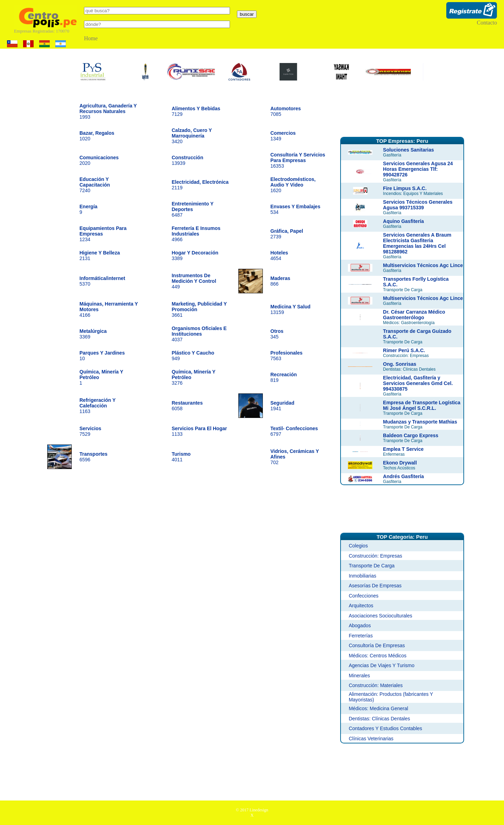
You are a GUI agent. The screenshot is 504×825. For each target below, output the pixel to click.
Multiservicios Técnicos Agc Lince (423, 265)
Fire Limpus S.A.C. (405, 188)
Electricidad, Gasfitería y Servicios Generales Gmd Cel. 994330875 (418, 383)
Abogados (360, 625)
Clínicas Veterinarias (371, 739)
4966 (196, 234)
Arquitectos (361, 606)
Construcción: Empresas (375, 556)
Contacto (487, 23)
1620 (293, 185)
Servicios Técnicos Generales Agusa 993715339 (418, 205)
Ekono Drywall (400, 463)
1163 (97, 406)
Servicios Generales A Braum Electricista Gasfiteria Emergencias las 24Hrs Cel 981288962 (417, 243)
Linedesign (259, 810)
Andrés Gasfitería (403, 476)
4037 (199, 334)
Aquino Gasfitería (403, 221)
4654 (279, 256)
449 (194, 281)
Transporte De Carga (372, 566)
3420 (192, 136)
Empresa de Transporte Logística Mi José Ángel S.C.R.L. (422, 405)
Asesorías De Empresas (375, 586)
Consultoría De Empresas (377, 645)
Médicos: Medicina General (378, 708)
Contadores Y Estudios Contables (385, 728)
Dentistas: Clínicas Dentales (379, 719)
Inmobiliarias (362, 576)
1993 (108, 111)
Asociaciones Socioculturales (380, 616)
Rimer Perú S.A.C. (404, 350)
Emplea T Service (403, 449)
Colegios (358, 546)
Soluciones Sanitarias (408, 150)
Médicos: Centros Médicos (377, 656)
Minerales (359, 676)
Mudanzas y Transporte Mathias (420, 422)
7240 (95, 185)
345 (277, 334)
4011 (181, 457)
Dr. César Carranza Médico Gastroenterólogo (414, 315)
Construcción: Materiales (376, 685)
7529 (90, 431)
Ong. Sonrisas (400, 364)
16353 (298, 160)
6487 (192, 209)
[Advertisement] (402, 113)
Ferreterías (360, 636)
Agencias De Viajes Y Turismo (381, 665)
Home (91, 38)
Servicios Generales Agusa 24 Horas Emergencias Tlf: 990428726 (418, 169)
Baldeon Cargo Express (411, 435)
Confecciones (363, 596)
